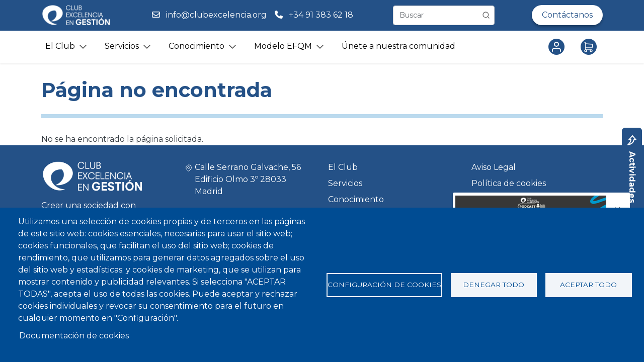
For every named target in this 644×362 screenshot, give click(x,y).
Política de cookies (509, 183)
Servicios (345, 183)
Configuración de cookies (384, 285)
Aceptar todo (588, 285)
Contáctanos (567, 15)
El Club (343, 167)
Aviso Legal (494, 167)
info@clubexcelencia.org (216, 15)
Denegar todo (494, 285)
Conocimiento (356, 199)
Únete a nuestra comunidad (398, 46)
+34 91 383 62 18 (322, 15)
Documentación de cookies (74, 336)
